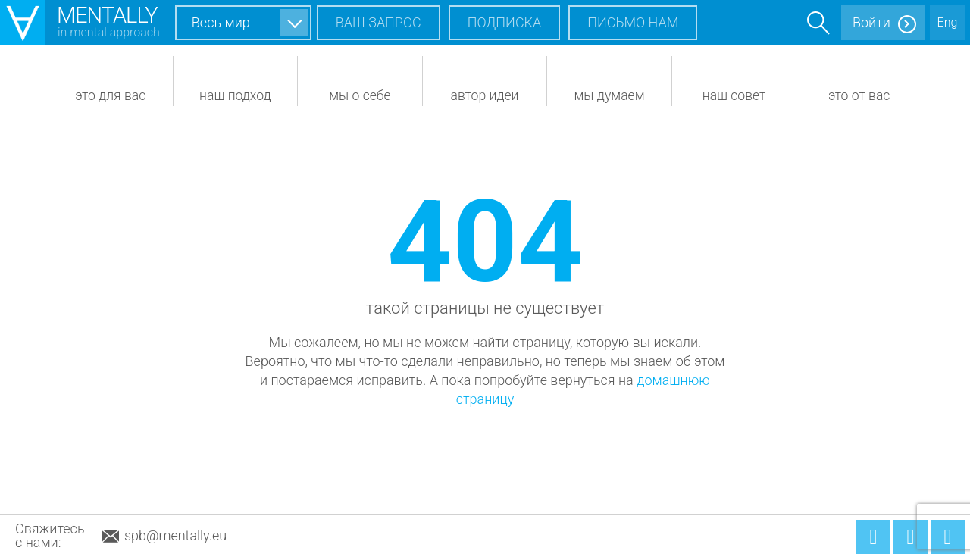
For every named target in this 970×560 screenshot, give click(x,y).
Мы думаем (610, 95)
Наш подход (235, 95)
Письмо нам (633, 22)
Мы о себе (360, 95)
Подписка (505, 22)
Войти (871, 22)
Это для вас (110, 95)
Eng (948, 22)
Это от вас (859, 95)
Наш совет (734, 95)
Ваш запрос (379, 22)
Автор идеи (484, 95)
